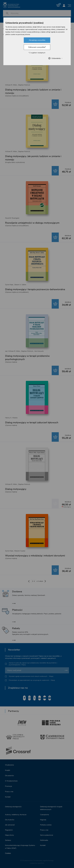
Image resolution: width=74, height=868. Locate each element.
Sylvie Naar (9, 285)
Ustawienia (55, 58)
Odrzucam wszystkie (37, 47)
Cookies (8, 853)
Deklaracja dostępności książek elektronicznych (51, 808)
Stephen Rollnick (24, 85)
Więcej (23, 665)
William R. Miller (11, 85)
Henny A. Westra (11, 418)
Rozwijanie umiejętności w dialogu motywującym (32, 223)
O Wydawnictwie (11, 781)
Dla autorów (9, 776)
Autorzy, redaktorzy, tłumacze (16, 815)
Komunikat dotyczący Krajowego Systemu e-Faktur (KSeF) (20, 847)
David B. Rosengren (12, 218)
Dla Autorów (10, 820)
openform (41, 863)
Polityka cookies (46, 825)
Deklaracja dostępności (13, 807)
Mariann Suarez (20, 551)
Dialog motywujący (16, 489)
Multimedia (44, 840)
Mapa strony (9, 835)
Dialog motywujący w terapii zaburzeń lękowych (32, 422)
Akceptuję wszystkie (37, 40)
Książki (8, 770)
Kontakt (8, 797)
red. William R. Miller (13, 351)
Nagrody (43, 820)
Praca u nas (9, 792)
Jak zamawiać (10, 825)
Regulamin (9, 830)
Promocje (8, 786)
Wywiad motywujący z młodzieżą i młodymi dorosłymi (35, 556)
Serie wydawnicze (47, 835)
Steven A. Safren (20, 285)
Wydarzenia (9, 765)
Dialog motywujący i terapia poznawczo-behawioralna (35, 289)
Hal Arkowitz (39, 351)
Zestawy (8, 840)
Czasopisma (44, 815)
